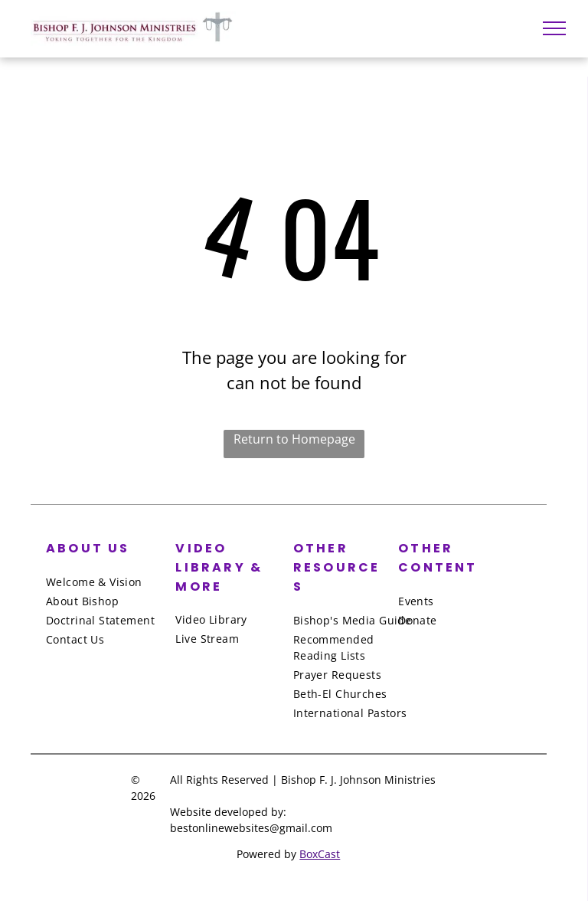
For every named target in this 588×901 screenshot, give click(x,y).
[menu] (554, 28)
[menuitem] (108, 582)
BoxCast (320, 854)
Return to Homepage (294, 439)
